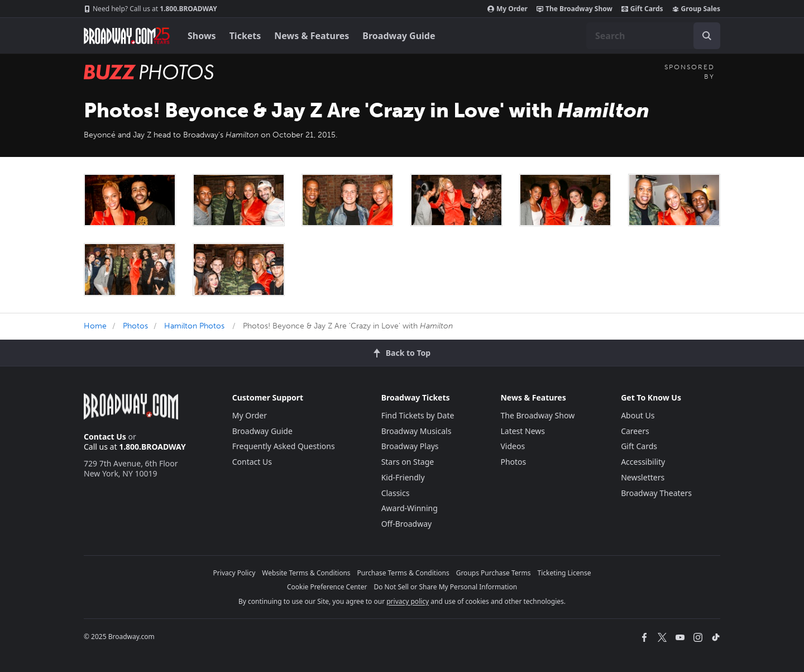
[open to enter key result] (707, 36)
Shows (202, 36)
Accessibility (643, 462)
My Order (508, 9)
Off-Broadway (407, 524)
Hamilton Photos (194, 326)
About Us (638, 415)
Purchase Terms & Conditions (403, 573)
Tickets (245, 36)
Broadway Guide (399, 36)
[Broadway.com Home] (127, 36)
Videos (513, 446)
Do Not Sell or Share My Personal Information (445, 587)
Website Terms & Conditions (306, 573)
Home (95, 326)
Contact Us (105, 437)
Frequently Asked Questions (284, 446)
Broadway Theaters (656, 493)
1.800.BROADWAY (150, 9)
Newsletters (643, 477)
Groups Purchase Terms (494, 573)
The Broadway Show (575, 9)
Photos (135, 326)
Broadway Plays (410, 446)
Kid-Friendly (403, 477)
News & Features (312, 36)
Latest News (523, 431)
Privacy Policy (234, 573)
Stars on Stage (408, 462)
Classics (396, 493)
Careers (635, 431)
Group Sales (696, 9)
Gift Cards (642, 9)
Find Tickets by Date (418, 415)
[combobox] (653, 36)
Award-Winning (410, 508)
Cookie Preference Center (327, 587)
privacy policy (408, 601)
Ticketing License (564, 573)
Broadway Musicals (417, 431)
